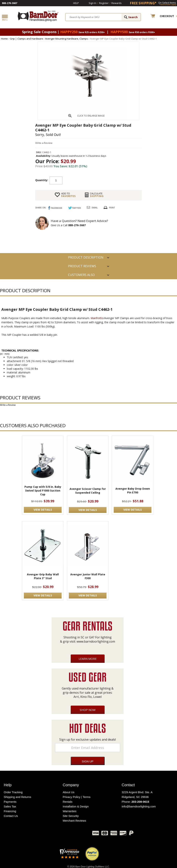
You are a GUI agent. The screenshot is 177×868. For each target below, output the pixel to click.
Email (95, 208)
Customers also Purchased (81, 276)
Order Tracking (13, 792)
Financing (10, 811)
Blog (70, 834)
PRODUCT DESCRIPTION (86, 257)
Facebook (52, 834)
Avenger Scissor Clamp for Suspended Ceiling (88, 491)
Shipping (97, 195)
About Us (69, 792)
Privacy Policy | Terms (77, 797)
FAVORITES (68, 195)
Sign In (92, 3)
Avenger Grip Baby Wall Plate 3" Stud (43, 576)
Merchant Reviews (74, 821)
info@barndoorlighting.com (139, 806)
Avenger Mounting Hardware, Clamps (67, 39)
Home (4, 39)
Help (76, 3)
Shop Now (88, 710)
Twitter (61, 834)
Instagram (80, 834)
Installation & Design (76, 806)
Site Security (71, 816)
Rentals (68, 802)
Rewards (117, 3)
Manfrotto (97, 318)
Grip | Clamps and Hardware (26, 39)
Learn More (88, 659)
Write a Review (44, 143)
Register (104, 3)
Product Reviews (82, 266)
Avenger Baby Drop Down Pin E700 (133, 490)
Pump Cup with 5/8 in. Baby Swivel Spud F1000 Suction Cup (43, 490)
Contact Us (11, 816)
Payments (10, 802)
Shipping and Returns (17, 797)
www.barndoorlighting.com (96, 641)
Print (112, 208)
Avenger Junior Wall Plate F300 (88, 576)
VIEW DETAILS (43, 510)
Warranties (70, 811)
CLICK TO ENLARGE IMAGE (91, 116)
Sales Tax (10, 806)
